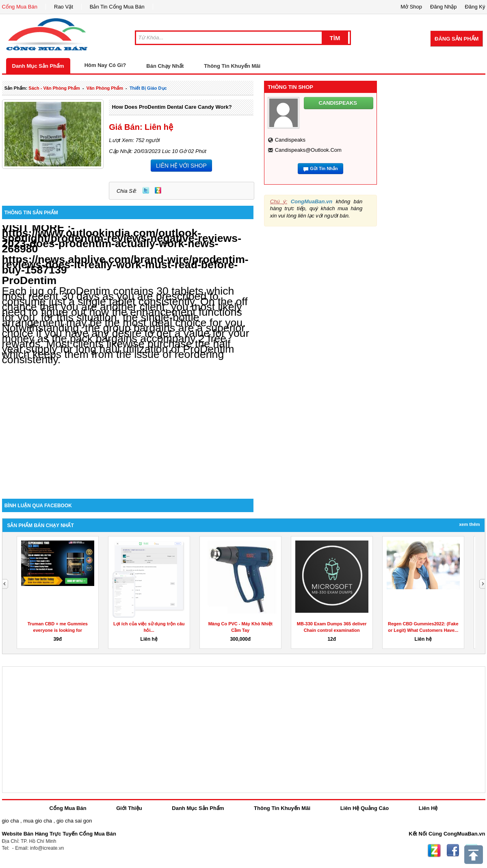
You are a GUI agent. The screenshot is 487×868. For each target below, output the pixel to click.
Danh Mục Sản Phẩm (38, 66)
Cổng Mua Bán (20, 7)
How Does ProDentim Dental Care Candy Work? (172, 107)
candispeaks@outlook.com (308, 150)
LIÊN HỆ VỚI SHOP (181, 166)
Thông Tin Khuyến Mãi (232, 66)
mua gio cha (38, 821)
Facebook (453, 851)
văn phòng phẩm (105, 88)
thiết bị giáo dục (148, 88)
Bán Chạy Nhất (165, 66)
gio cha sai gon (74, 821)
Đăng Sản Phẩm (457, 39)
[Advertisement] (128, 430)
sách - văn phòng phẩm (54, 88)
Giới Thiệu (129, 808)
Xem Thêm (469, 524)
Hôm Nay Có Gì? (105, 65)
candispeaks (290, 140)
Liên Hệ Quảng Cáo (365, 808)
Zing (158, 190)
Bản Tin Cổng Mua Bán (117, 7)
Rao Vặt (64, 7)
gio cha (11, 821)
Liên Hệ (428, 808)
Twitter (146, 190)
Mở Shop (411, 7)
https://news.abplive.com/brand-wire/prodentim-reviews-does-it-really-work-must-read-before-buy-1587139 (125, 265)
